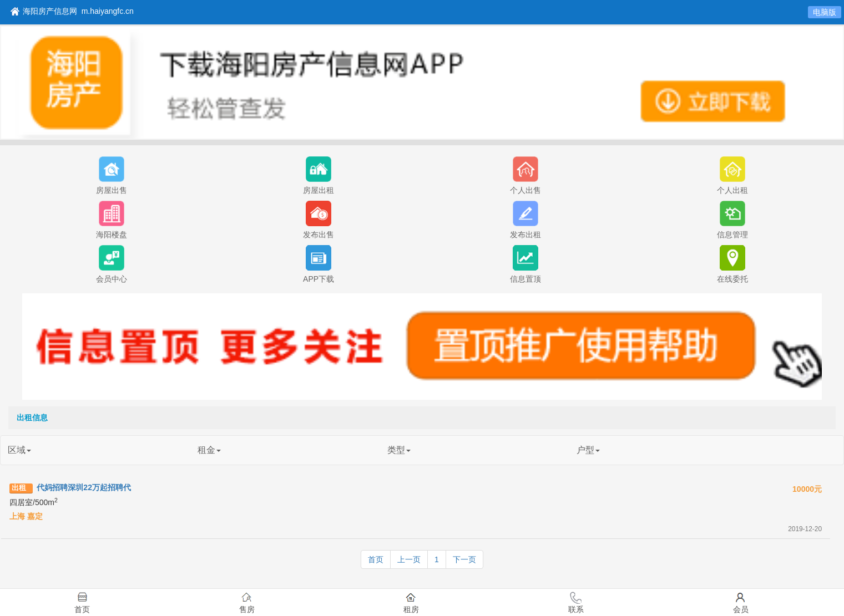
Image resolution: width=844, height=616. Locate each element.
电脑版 (825, 12)
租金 (209, 450)
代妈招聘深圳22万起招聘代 (84, 487)
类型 (399, 450)
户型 (588, 450)
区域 (19, 450)
